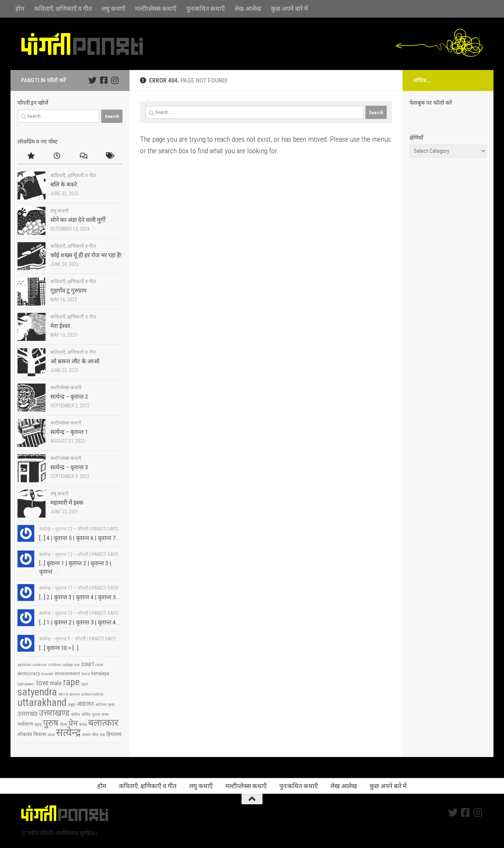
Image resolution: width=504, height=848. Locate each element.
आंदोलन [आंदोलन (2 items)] (101, 705)
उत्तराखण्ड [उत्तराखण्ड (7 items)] (54, 713)
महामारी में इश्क (67, 503)
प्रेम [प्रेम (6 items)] (73, 723)
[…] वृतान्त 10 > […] (59, 648)
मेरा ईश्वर (60, 326)
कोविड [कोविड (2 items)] (86, 714)
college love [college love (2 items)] (71, 665)
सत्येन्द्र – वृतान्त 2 (69, 397)
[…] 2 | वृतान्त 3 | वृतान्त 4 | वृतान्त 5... (80, 597)
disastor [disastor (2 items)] (47, 674)
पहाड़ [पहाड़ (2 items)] (38, 725)
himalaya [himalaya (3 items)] (100, 674)
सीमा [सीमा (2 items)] (95, 735)
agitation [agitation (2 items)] (24, 665)
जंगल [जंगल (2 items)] (105, 714)
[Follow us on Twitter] (92, 80)
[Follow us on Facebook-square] (104, 80)
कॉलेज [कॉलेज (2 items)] (76, 714)
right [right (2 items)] (85, 684)
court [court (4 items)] (88, 664)
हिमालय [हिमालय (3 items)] (114, 734)
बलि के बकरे (64, 184)
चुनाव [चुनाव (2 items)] (96, 714)
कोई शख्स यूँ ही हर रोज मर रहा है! (86, 255)
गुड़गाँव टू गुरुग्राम (68, 290)
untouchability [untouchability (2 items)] (92, 694)
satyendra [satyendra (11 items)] (37, 692)
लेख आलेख (248, 9)
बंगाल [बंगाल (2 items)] (83, 725)
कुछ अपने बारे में (289, 9)
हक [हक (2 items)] (103, 735)
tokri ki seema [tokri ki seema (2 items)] (69, 694)
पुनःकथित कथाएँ (205, 9)
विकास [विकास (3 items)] (40, 734)
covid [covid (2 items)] (99, 665)
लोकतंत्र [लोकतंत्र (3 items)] (25, 734)
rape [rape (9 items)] (71, 682)
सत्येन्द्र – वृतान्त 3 (69, 467)
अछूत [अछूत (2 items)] (72, 705)
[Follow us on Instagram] (115, 80)
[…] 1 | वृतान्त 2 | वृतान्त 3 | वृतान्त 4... (80, 622)
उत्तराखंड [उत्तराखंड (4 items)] (27, 714)
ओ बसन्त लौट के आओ (75, 361)
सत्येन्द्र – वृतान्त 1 (69, 432)
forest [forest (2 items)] (86, 674)
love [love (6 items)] (42, 682)
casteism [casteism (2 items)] (40, 665)
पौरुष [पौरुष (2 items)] (64, 725)
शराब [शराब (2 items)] (51, 735)
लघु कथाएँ (113, 9)
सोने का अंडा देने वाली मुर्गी (78, 220)
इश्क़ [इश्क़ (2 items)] (111, 705)
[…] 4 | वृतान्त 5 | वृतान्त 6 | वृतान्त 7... (80, 538)
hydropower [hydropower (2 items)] (26, 684)
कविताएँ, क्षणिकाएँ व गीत (63, 9)
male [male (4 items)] (56, 683)
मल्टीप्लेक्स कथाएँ (156, 9)
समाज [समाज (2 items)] (86, 735)
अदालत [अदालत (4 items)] (85, 704)
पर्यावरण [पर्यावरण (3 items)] (25, 724)
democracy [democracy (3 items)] (29, 674)
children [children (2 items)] (55, 665)
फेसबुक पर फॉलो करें (431, 103)
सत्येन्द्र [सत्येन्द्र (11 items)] (68, 733)
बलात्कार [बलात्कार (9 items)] (103, 723)
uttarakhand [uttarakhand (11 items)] (42, 702)
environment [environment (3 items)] (68, 674)
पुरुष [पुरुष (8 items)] (51, 723)
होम (20, 9)
